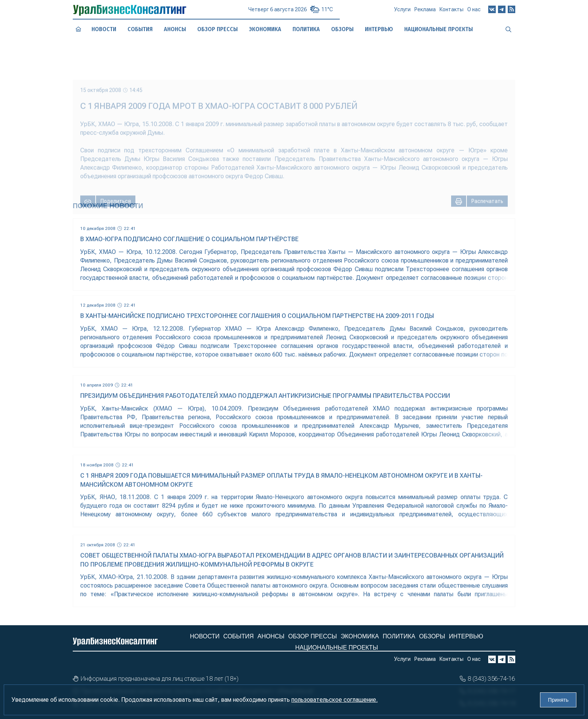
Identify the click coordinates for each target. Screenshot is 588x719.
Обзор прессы (217, 29)
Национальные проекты (337, 648)
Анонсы (175, 29)
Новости (104, 29)
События (140, 29)
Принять (558, 700)
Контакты (451, 12)
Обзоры (432, 636)
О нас (474, 11)
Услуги (402, 12)
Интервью (466, 636)
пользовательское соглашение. (334, 700)
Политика (399, 636)
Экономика (360, 636)
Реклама (425, 12)
